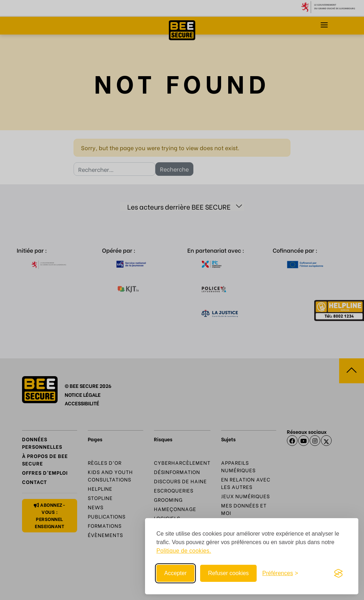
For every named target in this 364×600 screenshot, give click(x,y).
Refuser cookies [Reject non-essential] (228, 573)
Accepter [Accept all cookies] (175, 573)
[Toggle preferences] (280, 573)
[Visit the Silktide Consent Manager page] (338, 573)
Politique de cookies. (184, 551)
